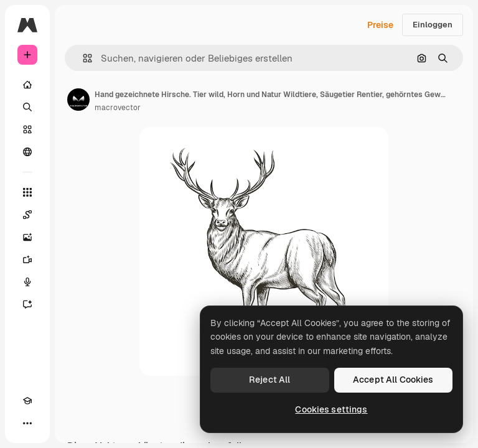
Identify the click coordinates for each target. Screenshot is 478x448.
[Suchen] (27, 107)
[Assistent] (27, 304)
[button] (82, 58)
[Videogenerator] (27, 259)
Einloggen (433, 25)
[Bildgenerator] (27, 237)
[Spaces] (27, 215)
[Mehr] (27, 423)
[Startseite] (27, 85)
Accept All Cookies (393, 380)
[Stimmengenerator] (27, 282)
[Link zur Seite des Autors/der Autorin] (78, 100)
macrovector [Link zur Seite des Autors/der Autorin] (118, 108)
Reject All (269, 380)
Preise (380, 25)
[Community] (27, 152)
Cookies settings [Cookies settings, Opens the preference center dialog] (331, 409)
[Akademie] (27, 401)
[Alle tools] (27, 192)
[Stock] (27, 129)
